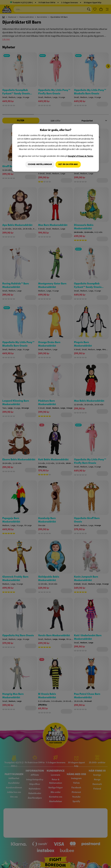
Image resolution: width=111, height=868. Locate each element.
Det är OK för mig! (68, 164)
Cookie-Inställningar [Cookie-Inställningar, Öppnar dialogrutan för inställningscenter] (39, 164)
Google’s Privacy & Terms (81, 156)
